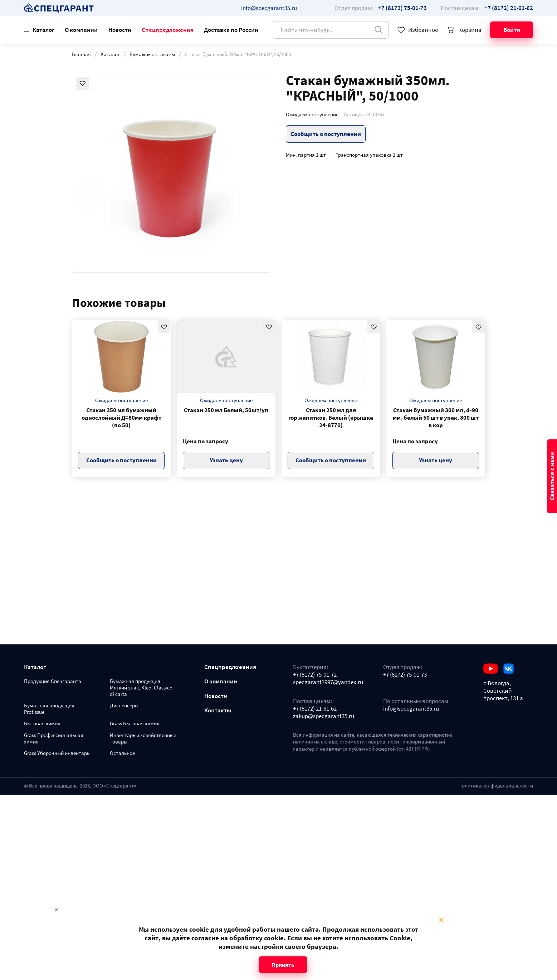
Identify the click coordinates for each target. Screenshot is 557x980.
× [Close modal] (441, 920)
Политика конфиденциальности (496, 786)
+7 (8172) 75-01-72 (315, 675)
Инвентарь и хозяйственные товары (143, 739)
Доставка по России (231, 30)
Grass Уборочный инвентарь (57, 753)
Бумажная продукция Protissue (49, 709)
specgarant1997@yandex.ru (328, 682)
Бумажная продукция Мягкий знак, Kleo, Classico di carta (141, 688)
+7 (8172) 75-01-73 (405, 675)
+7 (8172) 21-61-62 (315, 709)
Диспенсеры (124, 706)
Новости (120, 30)
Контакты (218, 710)
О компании (81, 30)
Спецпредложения (168, 30)
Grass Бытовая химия (135, 724)
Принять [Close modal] (283, 965)
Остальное (122, 753)
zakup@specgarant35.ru (324, 716)
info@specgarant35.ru (269, 8)
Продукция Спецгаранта (53, 681)
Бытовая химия (42, 724)
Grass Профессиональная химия (54, 739)
